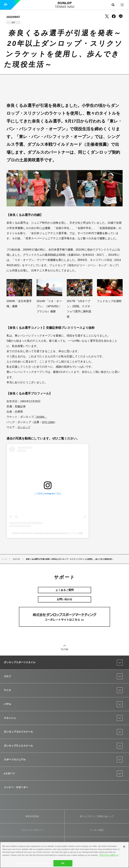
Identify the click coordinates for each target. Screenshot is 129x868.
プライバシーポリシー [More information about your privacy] (109, 855)
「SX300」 (41, 417)
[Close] (124, 847)
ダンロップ (24, 427)
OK (63, 863)
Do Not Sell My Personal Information (33, 863)
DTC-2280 (48, 422)
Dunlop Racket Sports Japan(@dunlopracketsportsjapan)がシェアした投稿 (48, 533)
